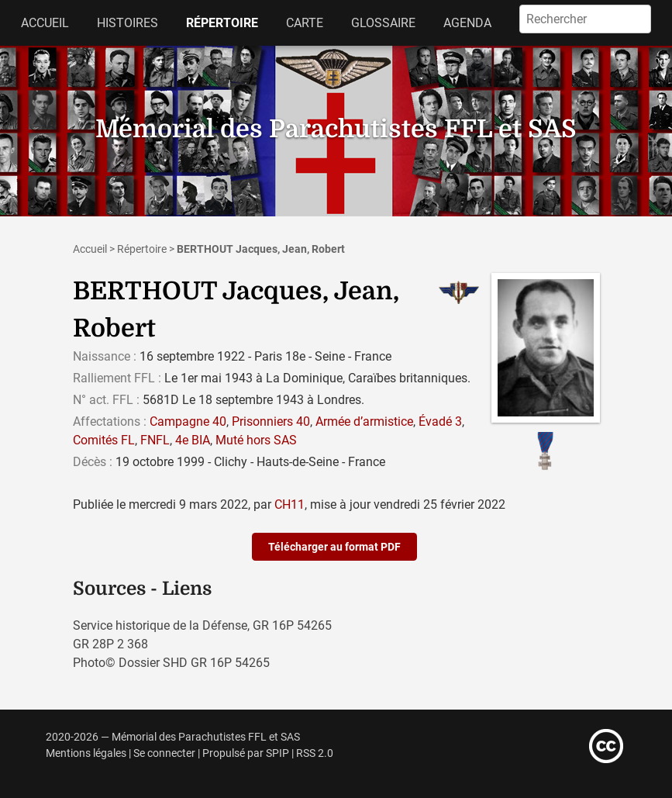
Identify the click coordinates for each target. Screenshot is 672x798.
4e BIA (193, 440)
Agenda (467, 23)
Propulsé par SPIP (246, 753)
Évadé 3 (440, 421)
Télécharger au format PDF (334, 547)
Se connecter (164, 753)
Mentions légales (86, 753)
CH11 (289, 504)
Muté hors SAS (256, 440)
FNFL (155, 440)
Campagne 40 (188, 421)
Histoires (128, 23)
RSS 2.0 (315, 753)
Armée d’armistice (364, 421)
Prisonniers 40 (271, 421)
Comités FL (104, 440)
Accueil (45, 23)
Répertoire (222, 23)
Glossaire (383, 23)
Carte (305, 23)
